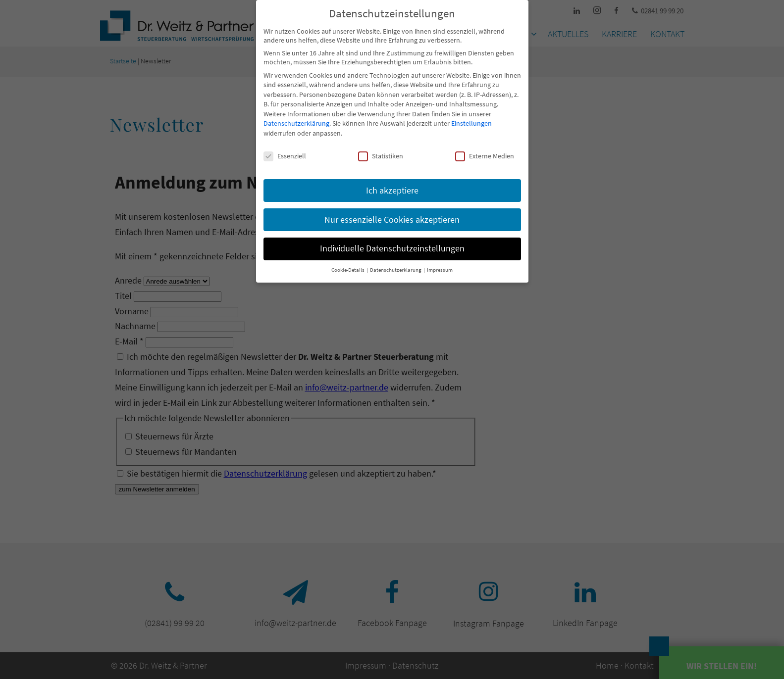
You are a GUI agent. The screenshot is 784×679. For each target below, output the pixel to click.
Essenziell (285, 156)
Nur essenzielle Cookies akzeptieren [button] (392, 220)
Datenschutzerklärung (296, 123)
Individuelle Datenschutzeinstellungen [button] (392, 248)
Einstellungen (471, 123)
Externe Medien (485, 156)
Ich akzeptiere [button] (392, 191)
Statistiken (381, 156)
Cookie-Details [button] (348, 270)
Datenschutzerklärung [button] (396, 270)
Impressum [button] (440, 270)
